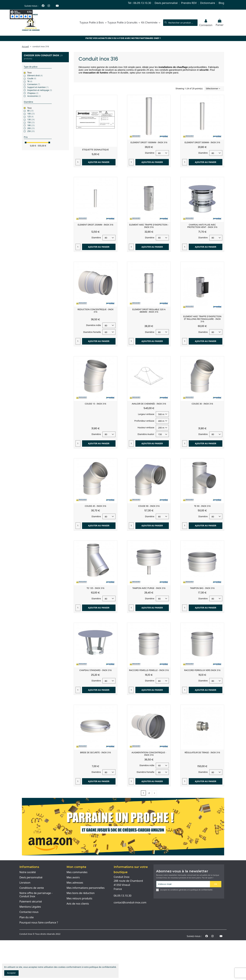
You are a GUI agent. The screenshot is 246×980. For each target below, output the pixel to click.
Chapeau (33, 93)
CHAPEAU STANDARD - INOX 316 (95, 670)
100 (31, 114)
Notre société (28, 872)
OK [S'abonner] (216, 884)
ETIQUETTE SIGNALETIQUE (96, 150)
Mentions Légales (30, 907)
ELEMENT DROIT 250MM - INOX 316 (95, 225)
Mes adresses (75, 883)
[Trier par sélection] (214, 89)
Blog (221, 3)
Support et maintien (38, 87)
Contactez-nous (29, 912)
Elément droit (35, 76)
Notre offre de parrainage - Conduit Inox (36, 895)
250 (31, 131)
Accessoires (34, 96)
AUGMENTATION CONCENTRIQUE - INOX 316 (149, 754)
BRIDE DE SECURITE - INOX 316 (96, 752)
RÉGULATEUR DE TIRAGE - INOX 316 (202, 752)
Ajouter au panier (99, 162)
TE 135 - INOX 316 (96, 588)
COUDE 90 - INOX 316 (149, 506)
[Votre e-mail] (183, 884)
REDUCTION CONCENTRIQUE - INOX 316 (95, 311)
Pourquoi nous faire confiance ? (39, 923)
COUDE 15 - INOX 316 (96, 404)
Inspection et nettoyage (40, 90)
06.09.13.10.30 (123, 896)
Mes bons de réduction (81, 893)
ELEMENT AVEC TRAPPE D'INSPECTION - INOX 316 (149, 226)
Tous (29, 73)
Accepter (11, 973)
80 (30, 111)
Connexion (34, 84)
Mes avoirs (73, 878)
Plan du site (27, 917)
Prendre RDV (189, 3)
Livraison (25, 883)
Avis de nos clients (78, 904)
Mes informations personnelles (86, 888)
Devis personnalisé (166, 3)
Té (30, 81)
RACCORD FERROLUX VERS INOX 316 (202, 670)
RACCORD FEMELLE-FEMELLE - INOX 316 (149, 670)
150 (31, 122)
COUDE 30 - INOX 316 (202, 404)
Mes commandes (77, 872)
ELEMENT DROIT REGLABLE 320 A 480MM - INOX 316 (149, 311)
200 (31, 128)
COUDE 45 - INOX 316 (96, 506)
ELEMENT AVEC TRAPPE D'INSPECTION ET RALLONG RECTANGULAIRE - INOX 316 (202, 319)
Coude (32, 78)
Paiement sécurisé (31, 902)
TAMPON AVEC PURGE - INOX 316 (149, 588)
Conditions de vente (32, 888)
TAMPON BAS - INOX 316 (202, 588)
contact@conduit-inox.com (130, 902)
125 (30, 117)
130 (31, 119)
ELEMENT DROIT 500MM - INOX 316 (202, 142)
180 (31, 125)
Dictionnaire (208, 3)
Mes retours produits (79, 899)
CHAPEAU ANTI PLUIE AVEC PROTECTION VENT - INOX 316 (202, 226)
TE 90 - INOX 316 (202, 506)
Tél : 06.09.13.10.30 (140, 3)
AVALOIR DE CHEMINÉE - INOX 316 (149, 404)
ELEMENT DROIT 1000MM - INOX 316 (149, 142)
